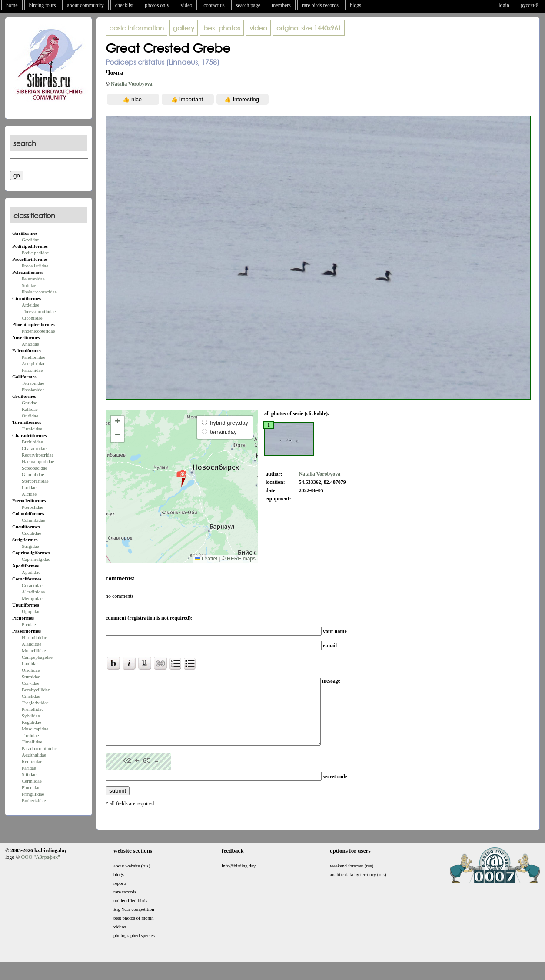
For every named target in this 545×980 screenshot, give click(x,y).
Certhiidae (32, 781)
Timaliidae (32, 742)
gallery (184, 28)
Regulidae (32, 722)
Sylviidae (31, 716)
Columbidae (33, 520)
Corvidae (30, 683)
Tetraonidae (33, 383)
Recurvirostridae (38, 455)
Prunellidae (33, 709)
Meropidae (32, 598)
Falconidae (32, 370)
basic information (136, 28)
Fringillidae (33, 794)
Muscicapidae (35, 729)
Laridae (29, 487)
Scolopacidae (35, 468)
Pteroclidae (32, 507)
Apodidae (31, 572)
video (187, 5)
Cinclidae (31, 696)
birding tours (43, 5)
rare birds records (320, 5)
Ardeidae (30, 305)
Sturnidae (31, 677)
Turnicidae (32, 429)
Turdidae (30, 735)
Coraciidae (32, 585)
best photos (222, 28)
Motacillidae (34, 650)
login (504, 5)
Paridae (29, 768)
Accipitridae (33, 363)
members (281, 5)
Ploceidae (31, 787)
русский (530, 5)
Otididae (30, 416)
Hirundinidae (34, 637)
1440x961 (309, 28)
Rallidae (30, 409)
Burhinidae (32, 442)
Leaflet (206, 559)
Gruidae (29, 403)
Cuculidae (32, 533)
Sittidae (29, 774)
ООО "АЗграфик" (40, 870)
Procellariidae (35, 266)
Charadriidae (34, 448)
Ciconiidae (32, 318)
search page (248, 5)
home (12, 5)
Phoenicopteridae (38, 331)
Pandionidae (33, 357)
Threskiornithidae (39, 311)
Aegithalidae (34, 755)
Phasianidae (33, 390)
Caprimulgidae (36, 559)
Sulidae (29, 285)
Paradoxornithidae (39, 748)
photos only (157, 5)
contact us (214, 5)
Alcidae (29, 494)
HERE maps (241, 559)
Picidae (29, 624)
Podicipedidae (35, 253)
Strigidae (30, 546)
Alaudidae (32, 644)
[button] (181, 478)
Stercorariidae (35, 481)
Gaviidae (30, 240)
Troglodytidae (35, 703)
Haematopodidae (38, 461)
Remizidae (32, 761)
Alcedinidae (33, 592)
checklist (125, 5)
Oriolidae (31, 670)
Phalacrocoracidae (39, 292)
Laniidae (30, 663)
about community (85, 5)
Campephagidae (37, 657)
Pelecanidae (33, 279)
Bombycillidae (36, 690)
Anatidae (30, 344)
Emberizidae (34, 800)
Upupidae (31, 611)
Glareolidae (33, 474)
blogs (356, 5)
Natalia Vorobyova (131, 84)
